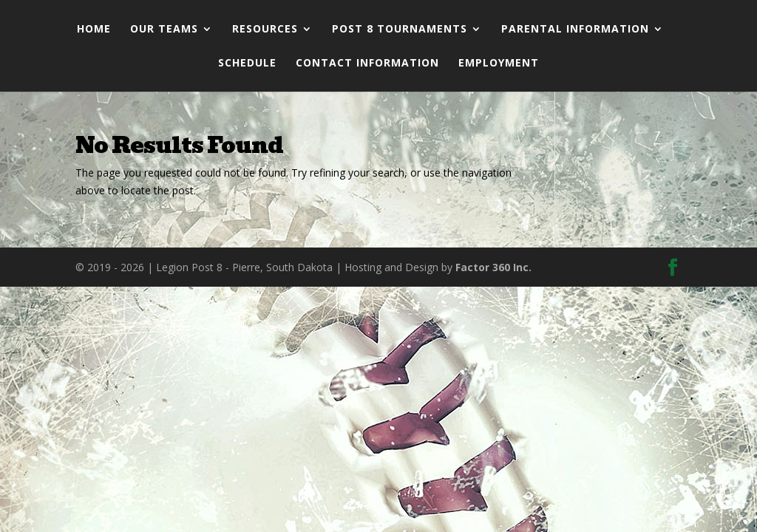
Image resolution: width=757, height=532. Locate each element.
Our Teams (164, 30)
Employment (499, 64)
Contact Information (367, 64)
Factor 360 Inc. (493, 267)
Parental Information (575, 30)
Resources (265, 30)
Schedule (247, 64)
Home (94, 30)
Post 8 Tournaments (400, 30)
